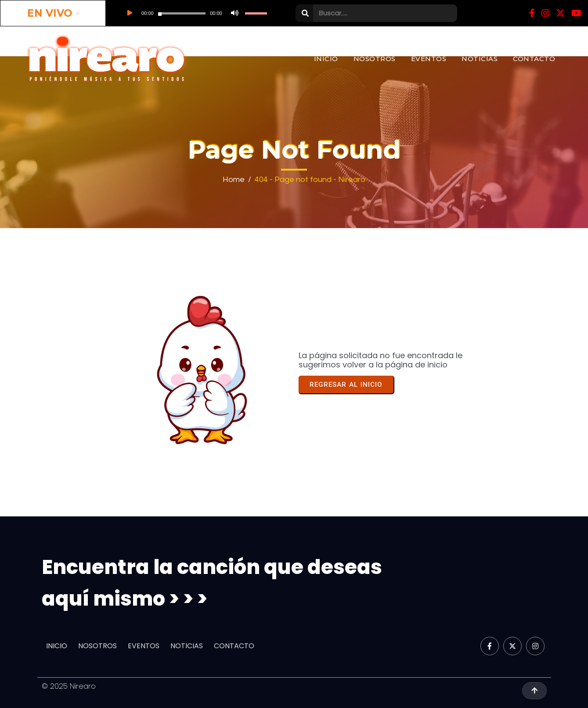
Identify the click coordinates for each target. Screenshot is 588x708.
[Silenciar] (234, 13)
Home (234, 180)
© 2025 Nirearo (69, 686)
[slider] (182, 13)
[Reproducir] (129, 13)
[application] (194, 13)
